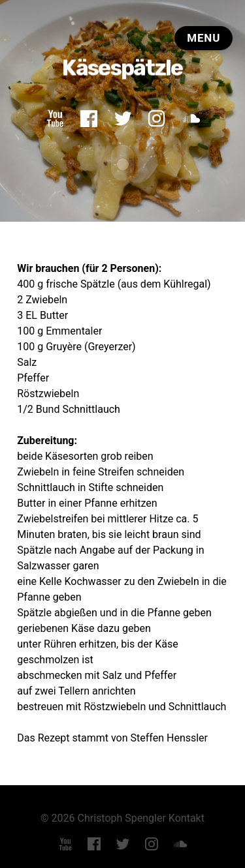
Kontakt (187, 817)
